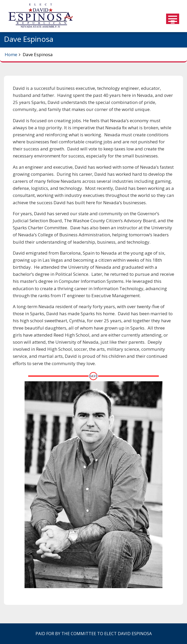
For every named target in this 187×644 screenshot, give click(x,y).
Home (11, 54)
